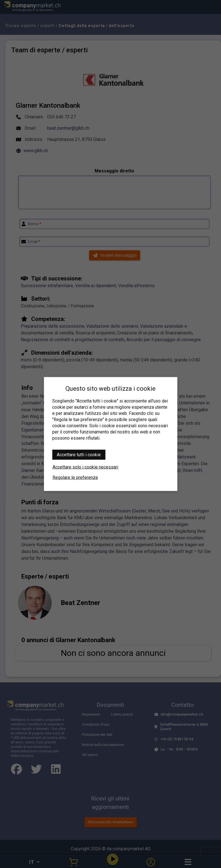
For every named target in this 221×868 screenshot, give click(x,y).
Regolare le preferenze (75, 477)
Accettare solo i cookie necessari (85, 467)
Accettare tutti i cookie (79, 455)
